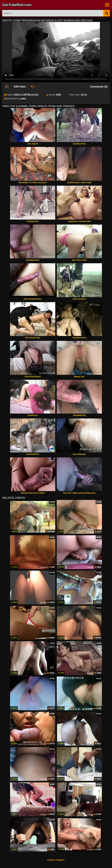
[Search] (107, 13)
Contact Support (56, 860)
